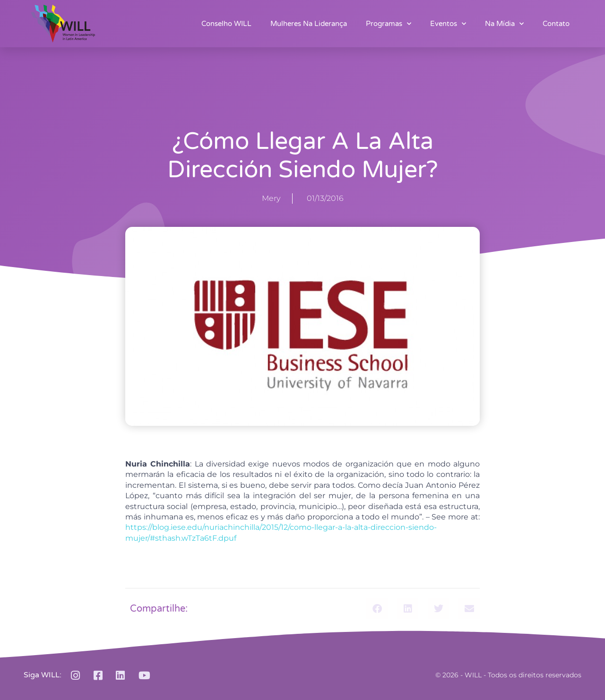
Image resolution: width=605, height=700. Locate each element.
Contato (556, 24)
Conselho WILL (226, 24)
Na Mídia (504, 24)
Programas (389, 24)
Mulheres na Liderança (309, 24)
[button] (377, 609)
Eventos (448, 24)
